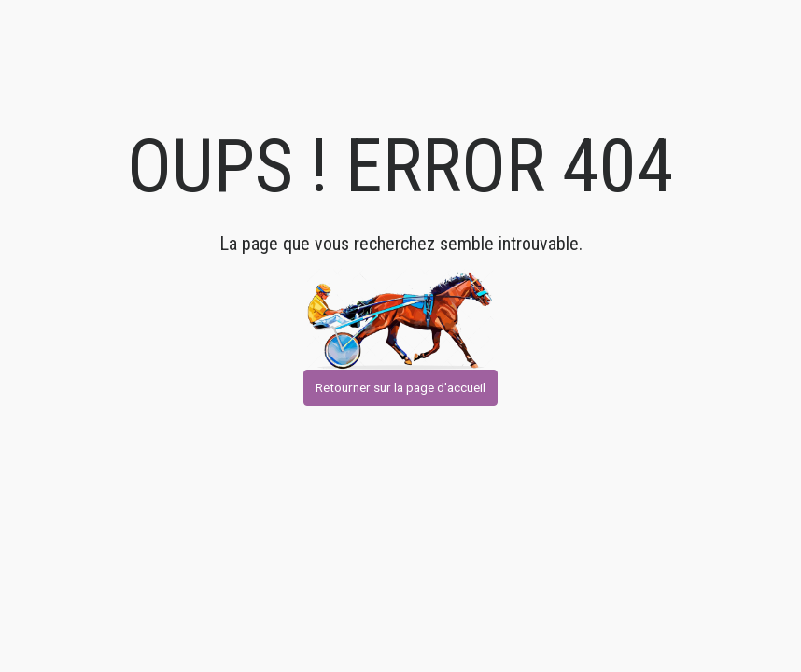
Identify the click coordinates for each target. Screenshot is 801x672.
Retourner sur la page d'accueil (400, 387)
